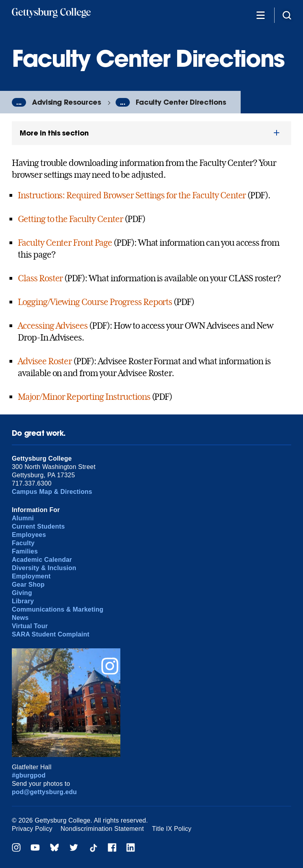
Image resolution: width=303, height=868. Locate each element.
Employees (29, 535)
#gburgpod (29, 775)
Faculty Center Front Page (65, 243)
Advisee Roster (45, 361)
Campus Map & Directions (52, 492)
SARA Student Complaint (51, 634)
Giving (22, 593)
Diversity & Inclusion (44, 568)
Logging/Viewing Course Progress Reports (95, 302)
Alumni (23, 518)
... (19, 102)
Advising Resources (66, 102)
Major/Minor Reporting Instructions (84, 397)
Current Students (38, 526)
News (20, 618)
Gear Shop (28, 585)
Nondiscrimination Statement (102, 829)
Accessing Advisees (53, 326)
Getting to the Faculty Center (70, 219)
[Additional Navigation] (260, 15)
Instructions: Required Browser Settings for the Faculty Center (132, 195)
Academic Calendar (42, 560)
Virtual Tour (30, 626)
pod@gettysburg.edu (44, 792)
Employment (31, 576)
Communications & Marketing (58, 609)
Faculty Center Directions (181, 102)
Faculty (23, 543)
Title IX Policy (172, 829)
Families (25, 551)
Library (23, 601)
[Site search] (287, 15)
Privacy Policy (32, 829)
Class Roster (40, 278)
